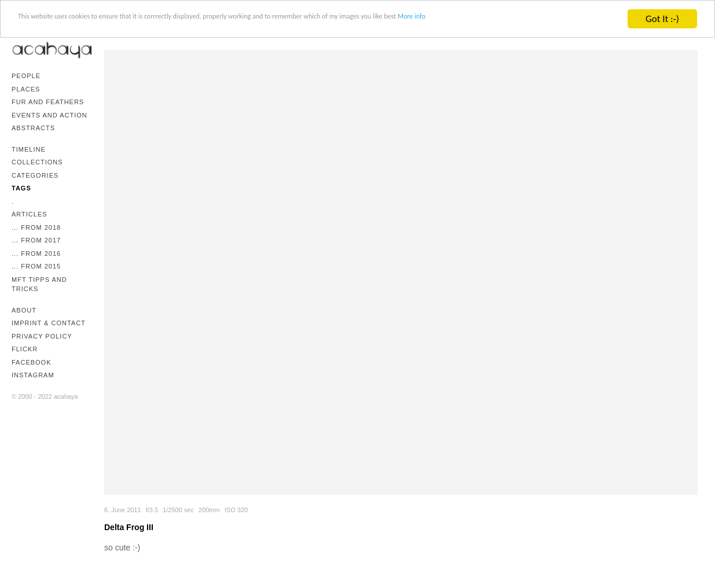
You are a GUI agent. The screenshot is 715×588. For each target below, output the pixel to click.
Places (26, 89)
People (26, 76)
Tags (21, 188)
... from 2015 (36, 266)
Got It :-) (662, 19)
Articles (30, 214)
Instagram (33, 375)
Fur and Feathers (48, 102)
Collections (37, 162)
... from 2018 (36, 227)
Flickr (25, 349)
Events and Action (49, 115)
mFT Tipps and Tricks (39, 284)
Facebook (32, 362)
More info (575, 19)
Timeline (29, 149)
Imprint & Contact (49, 323)
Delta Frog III (129, 527)
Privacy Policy (42, 336)
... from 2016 (36, 253)
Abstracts (33, 128)
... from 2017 (36, 240)
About (24, 310)
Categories (35, 175)
